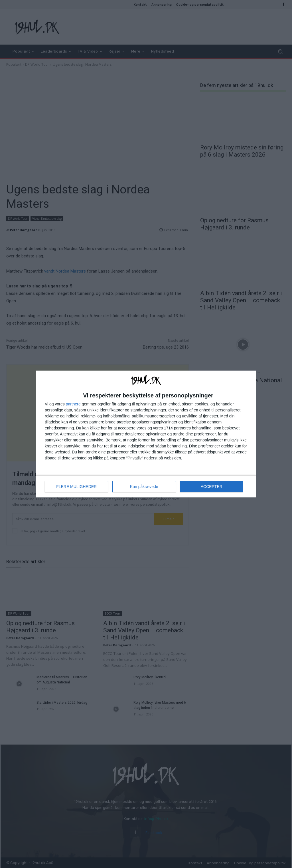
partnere (73, 404)
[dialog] (146, 434)
